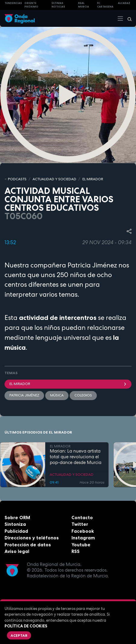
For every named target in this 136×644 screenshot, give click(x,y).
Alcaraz (124, 3)
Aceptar (19, 635)
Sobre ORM (17, 518)
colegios (83, 395)
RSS (76, 551)
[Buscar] (128, 18)
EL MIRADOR (93, 179)
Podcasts (17, 179)
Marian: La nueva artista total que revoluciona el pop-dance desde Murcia (76, 457)
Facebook (83, 531)
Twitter (80, 524)
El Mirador (68, 384)
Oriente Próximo (31, 5)
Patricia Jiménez (24, 395)
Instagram (83, 538)
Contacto (82, 518)
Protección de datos (28, 545)
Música (57, 395)
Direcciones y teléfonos (32, 538)
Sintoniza (15, 524)
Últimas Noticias (58, 5)
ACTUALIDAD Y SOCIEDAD (54, 179)
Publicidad (16, 531)
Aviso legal (17, 551)
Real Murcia (84, 5)
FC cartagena (105, 5)
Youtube (81, 545)
